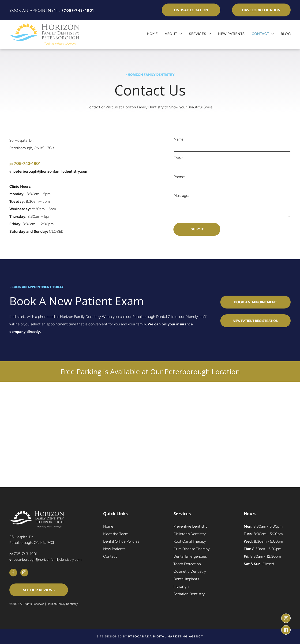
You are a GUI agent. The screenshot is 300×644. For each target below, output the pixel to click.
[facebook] (13, 573)
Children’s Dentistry (190, 534)
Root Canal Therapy (190, 541)
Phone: (179, 177)
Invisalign (181, 586)
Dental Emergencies (190, 556)
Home (108, 526)
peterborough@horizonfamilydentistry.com (48, 560)
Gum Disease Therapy (191, 549)
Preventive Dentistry (190, 526)
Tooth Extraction (187, 564)
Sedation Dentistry (189, 594)
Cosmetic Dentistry (190, 571)
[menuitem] (149, 34)
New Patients (114, 549)
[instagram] (24, 573)
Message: (181, 196)
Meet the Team (116, 534)
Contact (110, 556)
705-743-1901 (26, 554)
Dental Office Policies (121, 541)
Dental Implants (186, 579)
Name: (179, 139)
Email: (178, 158)
